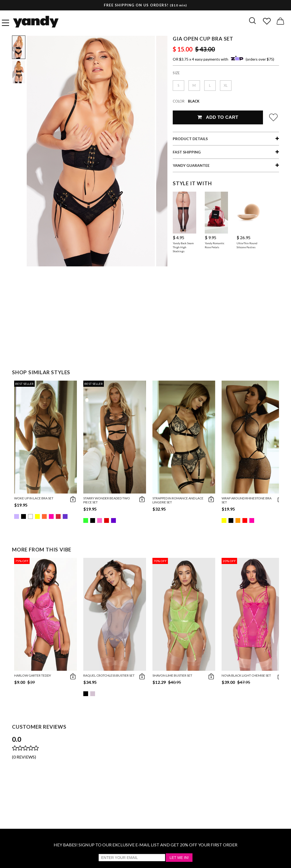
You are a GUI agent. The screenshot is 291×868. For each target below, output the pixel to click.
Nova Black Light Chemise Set (246, 675)
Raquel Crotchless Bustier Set (109, 675)
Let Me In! (179, 858)
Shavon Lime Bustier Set (172, 675)
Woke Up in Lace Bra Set (34, 498)
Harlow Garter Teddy (33, 675)
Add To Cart (218, 117)
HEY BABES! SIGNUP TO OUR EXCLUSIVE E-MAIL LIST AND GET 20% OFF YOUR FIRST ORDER (145, 845)
